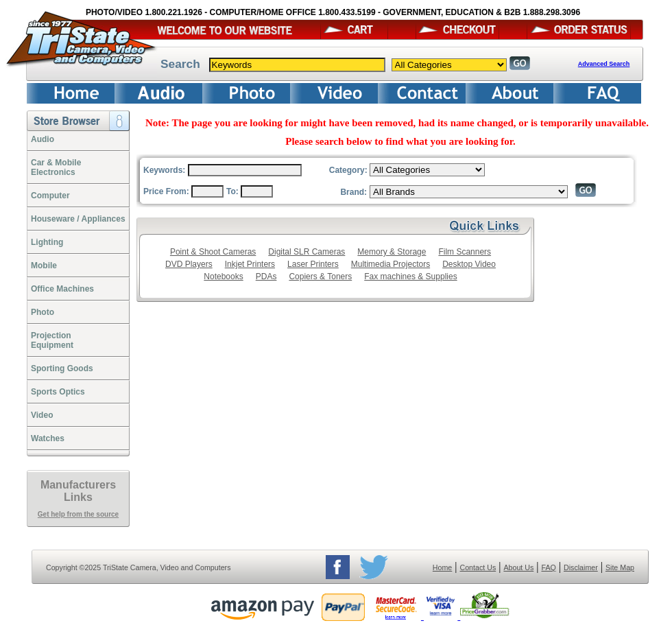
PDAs (266, 277)
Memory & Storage (392, 252)
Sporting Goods (62, 368)
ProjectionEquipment (52, 340)
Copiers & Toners (320, 277)
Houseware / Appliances (78, 219)
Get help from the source (78, 514)
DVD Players (189, 264)
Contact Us (478, 567)
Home (442, 567)
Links (78, 497)
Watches (48, 438)
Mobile (44, 266)
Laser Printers (313, 264)
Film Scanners (465, 252)
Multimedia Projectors (391, 264)
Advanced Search (604, 64)
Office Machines (62, 289)
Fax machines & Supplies (410, 277)
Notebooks (223, 277)
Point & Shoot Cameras (213, 252)
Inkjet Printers (250, 264)
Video (42, 415)
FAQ (548, 567)
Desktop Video (469, 264)
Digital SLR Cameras (307, 252)
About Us (518, 567)
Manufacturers (78, 485)
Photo (43, 312)
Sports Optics (58, 392)
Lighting (47, 242)
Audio (43, 139)
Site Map (620, 567)
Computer (50, 196)
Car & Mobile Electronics (56, 167)
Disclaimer (581, 567)
